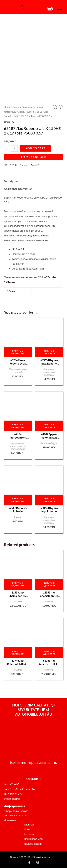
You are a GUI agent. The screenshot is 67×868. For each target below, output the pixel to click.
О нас (27, 829)
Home (7, 107)
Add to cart (36, 148)
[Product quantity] (14, 148)
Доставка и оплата (15, 816)
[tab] (33, 181)
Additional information (18, 189)
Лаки (21, 112)
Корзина (29, 834)
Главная (29, 825)
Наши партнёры (33, 839)
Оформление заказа (16, 811)
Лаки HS (30, 112)
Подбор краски (33, 844)
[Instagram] (38, 862)
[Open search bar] (22, 7)
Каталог (17, 107)
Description (11, 181)
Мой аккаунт (11, 820)
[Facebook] (29, 862)
